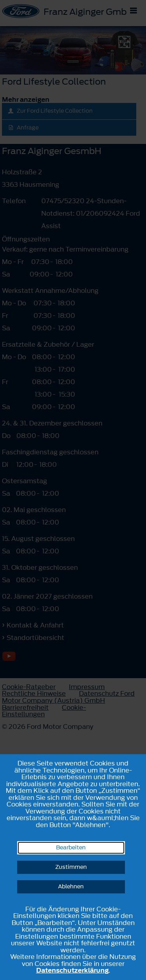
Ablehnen (71, 887)
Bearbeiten (71, 848)
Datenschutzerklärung (72, 970)
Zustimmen (71, 867)
